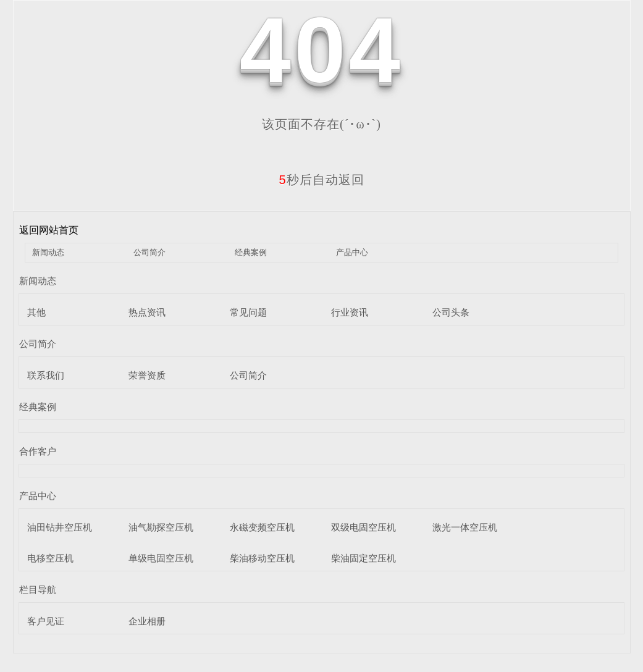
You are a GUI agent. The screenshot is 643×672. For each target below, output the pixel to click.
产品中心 (352, 252)
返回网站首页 (49, 230)
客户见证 (46, 621)
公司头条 (451, 312)
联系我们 (46, 375)
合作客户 (38, 451)
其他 (36, 312)
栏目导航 (38, 590)
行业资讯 (350, 312)
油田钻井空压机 (60, 527)
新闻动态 (48, 252)
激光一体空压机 (465, 527)
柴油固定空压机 (364, 558)
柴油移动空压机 (262, 558)
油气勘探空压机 (161, 527)
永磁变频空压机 (262, 527)
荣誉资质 (147, 375)
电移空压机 (50, 558)
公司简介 (149, 252)
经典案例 (251, 252)
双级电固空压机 (364, 527)
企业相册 (147, 621)
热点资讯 (147, 312)
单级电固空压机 (161, 558)
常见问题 (248, 312)
